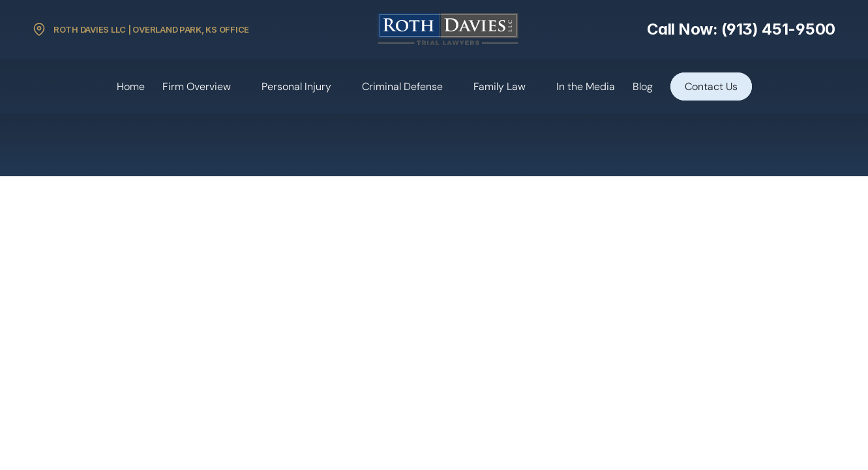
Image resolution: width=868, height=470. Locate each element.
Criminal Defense (402, 86)
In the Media (586, 86)
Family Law (500, 86)
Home (131, 86)
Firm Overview (197, 86)
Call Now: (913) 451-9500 (741, 29)
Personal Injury (296, 86)
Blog (643, 86)
